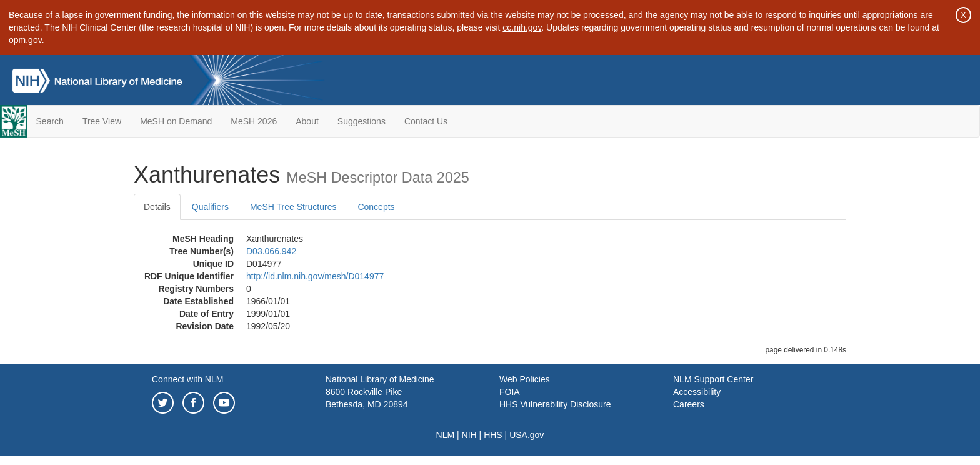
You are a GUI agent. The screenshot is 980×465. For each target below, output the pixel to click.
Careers (689, 404)
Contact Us (426, 121)
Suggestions (362, 121)
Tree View (102, 121)
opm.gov (25, 40)
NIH (469, 435)
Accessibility (697, 392)
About (307, 121)
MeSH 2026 (254, 121)
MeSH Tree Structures (293, 207)
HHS (493, 435)
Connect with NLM (187, 379)
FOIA (510, 392)
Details (157, 207)
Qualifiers (210, 207)
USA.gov (527, 435)
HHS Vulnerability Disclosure (555, 404)
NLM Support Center (713, 379)
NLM (446, 435)
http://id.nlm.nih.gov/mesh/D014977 (315, 276)
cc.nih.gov (522, 27)
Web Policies (525, 379)
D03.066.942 (271, 251)
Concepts (376, 207)
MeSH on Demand (176, 121)
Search (50, 121)
